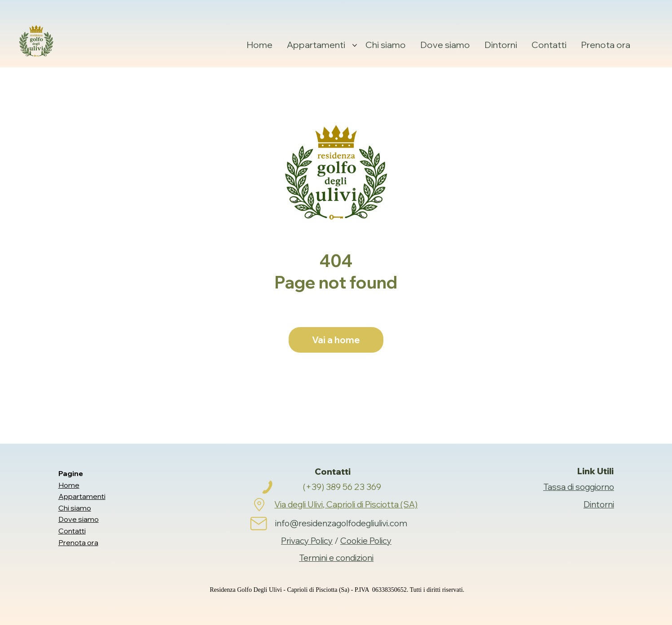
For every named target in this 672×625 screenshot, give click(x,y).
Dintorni (599, 504)
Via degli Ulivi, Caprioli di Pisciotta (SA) (346, 504)
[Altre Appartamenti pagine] (355, 45)
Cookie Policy (366, 541)
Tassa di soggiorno (579, 487)
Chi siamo (75, 508)
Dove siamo (79, 519)
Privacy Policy (307, 541)
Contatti (72, 531)
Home (69, 485)
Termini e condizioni (336, 558)
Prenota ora (78, 542)
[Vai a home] (336, 340)
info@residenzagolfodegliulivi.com (341, 523)
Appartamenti (82, 496)
